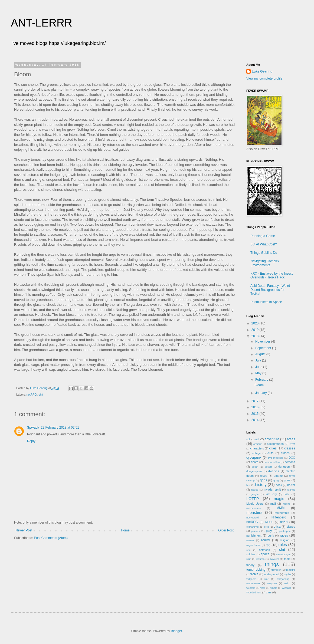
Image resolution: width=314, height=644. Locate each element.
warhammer (253, 583)
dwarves (274, 471)
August (261, 354)
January (261, 393)
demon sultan (272, 462)
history (261, 485)
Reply (31, 441)
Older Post (226, 530)
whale (274, 588)
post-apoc (285, 531)
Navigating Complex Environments (265, 263)
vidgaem (251, 579)
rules (282, 545)
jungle (255, 494)
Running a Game (263, 236)
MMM (280, 508)
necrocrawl (253, 517)
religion (285, 540)
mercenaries (254, 508)
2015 (256, 414)
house (255, 490)
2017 (256, 401)
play (269, 531)
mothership (282, 513)
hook (279, 485)
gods (263, 480)
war (266, 579)
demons (290, 462)
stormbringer (283, 554)
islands (291, 490)
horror (291, 485)
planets (256, 531)
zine (269, 592)
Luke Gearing (262, 71)
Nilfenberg (279, 517)
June (259, 367)
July (259, 360)
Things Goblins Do (264, 253)
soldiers (251, 554)
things (272, 564)
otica (277, 527)
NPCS (269, 522)
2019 (256, 330)
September (264, 348)
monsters (254, 512)
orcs (266, 527)
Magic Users (255, 504)
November (263, 341)
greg (276, 480)
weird (287, 583)
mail (273, 504)
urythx (287, 574)
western (251, 588)
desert (268, 467)
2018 (256, 336)
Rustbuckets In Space (266, 302)
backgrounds (275, 444)
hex (248, 485)
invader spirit (272, 489)
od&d (284, 522)
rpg (268, 545)
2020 (256, 323)
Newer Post (24, 530)
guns (287, 480)
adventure (272, 439)
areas (291, 439)
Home (125, 530)
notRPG (32, 395)
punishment (254, 535)
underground (272, 574)
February (262, 380)
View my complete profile (264, 78)
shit (41, 395)
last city (271, 494)
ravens (250, 540)
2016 (256, 407)
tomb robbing (256, 570)
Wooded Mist (254, 592)
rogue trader (254, 545)
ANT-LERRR (42, 23)
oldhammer (253, 527)
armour (257, 444)
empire (278, 476)
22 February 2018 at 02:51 (60, 428)
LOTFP (253, 499)
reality (266, 540)
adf (257, 439)
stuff (249, 559)
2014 (256, 420)
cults (270, 453)
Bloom (259, 385)
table (287, 559)
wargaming (283, 579)
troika (254, 574)
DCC (292, 458)
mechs (286, 504)
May (259, 373)
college (256, 453)
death (255, 462)
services (264, 550)
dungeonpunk (254, 471)
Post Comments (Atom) (51, 538)
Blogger (176, 631)
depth (255, 467)
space (265, 554)
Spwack (33, 428)
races (284, 535)
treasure (290, 570)
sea (248, 550)
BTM (292, 444)
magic (279, 499)
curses (285, 453)
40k (248, 439)
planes (291, 527)
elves (264, 476)
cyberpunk (254, 458)
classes (290, 448)
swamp (260, 559)
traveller (276, 570)
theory (250, 565)
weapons (272, 583)
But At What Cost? (264, 244)
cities (273, 448)
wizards (287, 588)
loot (287, 494)
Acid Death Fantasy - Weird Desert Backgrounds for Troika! (270, 290)
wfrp (263, 588)
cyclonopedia (276, 458)
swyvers (274, 559)
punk (271, 535)
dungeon (284, 466)
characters (257, 448)
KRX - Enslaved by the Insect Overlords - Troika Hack (272, 275)
